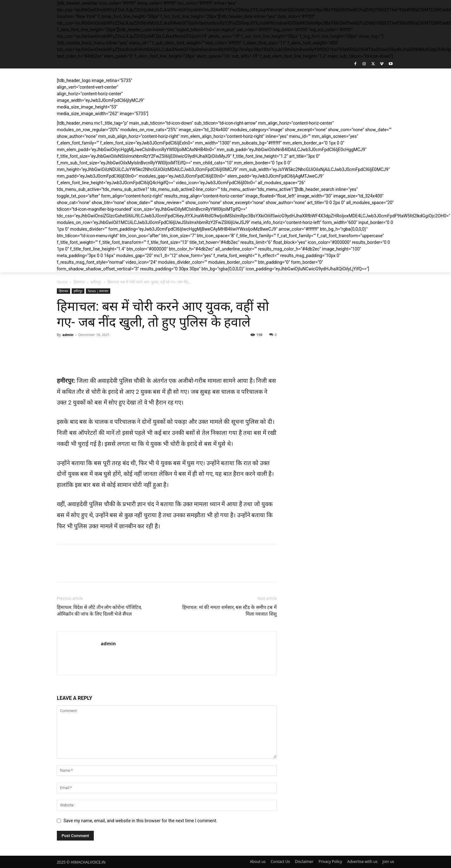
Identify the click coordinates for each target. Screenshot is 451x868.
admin (68, 335)
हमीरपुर (96, 282)
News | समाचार (98, 291)
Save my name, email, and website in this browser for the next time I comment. (140, 821)
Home (62, 282)
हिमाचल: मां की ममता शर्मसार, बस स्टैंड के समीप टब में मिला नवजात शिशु (229, 611)
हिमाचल (79, 282)
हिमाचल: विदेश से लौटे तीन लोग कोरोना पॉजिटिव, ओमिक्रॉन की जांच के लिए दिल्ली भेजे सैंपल (99, 611)
